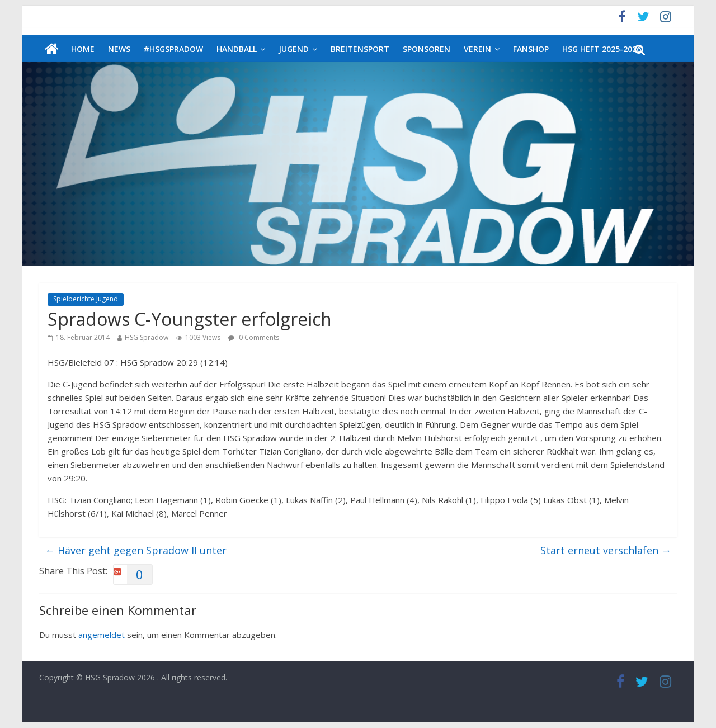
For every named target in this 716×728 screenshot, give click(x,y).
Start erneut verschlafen (606, 550)
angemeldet (102, 635)
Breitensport (360, 49)
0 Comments (254, 337)
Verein (477, 49)
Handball (237, 49)
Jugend (294, 49)
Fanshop (531, 49)
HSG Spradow (147, 337)
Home (83, 49)
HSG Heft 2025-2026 (602, 49)
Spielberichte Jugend (86, 299)
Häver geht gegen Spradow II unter (136, 550)
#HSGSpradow (173, 49)
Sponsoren (427, 49)
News (119, 49)
